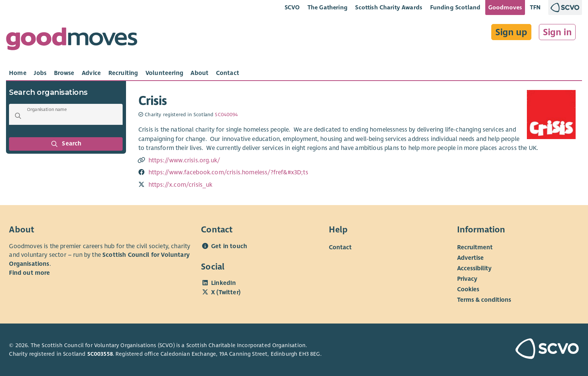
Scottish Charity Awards (389, 7)
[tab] (18, 73)
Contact (340, 247)
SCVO (292, 7)
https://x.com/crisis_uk (181, 185)
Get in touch (229, 246)
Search (66, 144)
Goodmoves (505, 7)
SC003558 (100, 354)
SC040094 (226, 115)
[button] (18, 116)
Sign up (511, 32)
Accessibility (474, 268)
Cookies (468, 289)
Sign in (557, 32)
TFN (535, 7)
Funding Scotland (455, 7)
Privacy (467, 279)
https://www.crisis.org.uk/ (184, 160)
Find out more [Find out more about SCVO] (29, 273)
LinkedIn (223, 283)
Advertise (470, 258)
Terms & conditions (484, 300)
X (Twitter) (226, 292)
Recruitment (475, 247)
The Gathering (328, 7)
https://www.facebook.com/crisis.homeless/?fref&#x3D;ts (228, 172)
